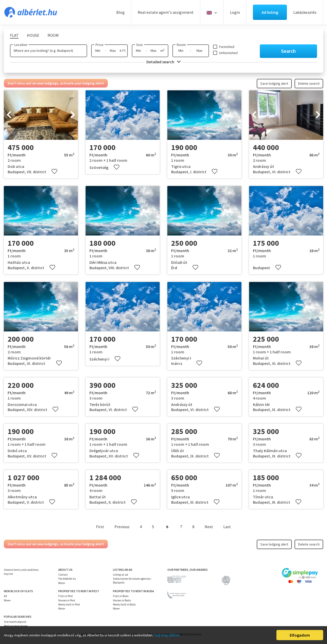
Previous (122, 527)
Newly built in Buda (124, 604)
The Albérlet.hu (67, 579)
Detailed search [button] (163, 62)
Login (235, 12)
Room (181, 45)
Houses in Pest (67, 600)
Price (100, 45)
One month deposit (15, 622)
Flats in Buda (121, 596)
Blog (120, 12)
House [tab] (33, 35)
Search (288, 51)
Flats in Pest (66, 596)
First (100, 527)
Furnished (227, 47)
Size (139, 45)
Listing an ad (120, 575)
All (5, 596)
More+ (62, 583)
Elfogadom (300, 635)
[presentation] (9, 115)
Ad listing (270, 12)
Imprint (8, 574)
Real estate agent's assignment (166, 12)
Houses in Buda (122, 600)
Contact (63, 575)
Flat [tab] (14, 35)
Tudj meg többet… (168, 635)
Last (227, 527)
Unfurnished (228, 53)
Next (209, 527)
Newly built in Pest (69, 604)
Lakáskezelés (305, 12)
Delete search (309, 83)
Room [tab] (53, 35)
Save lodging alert (274, 83)
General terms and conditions (21, 570)
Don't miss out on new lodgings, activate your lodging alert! (56, 83)
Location (21, 45)
